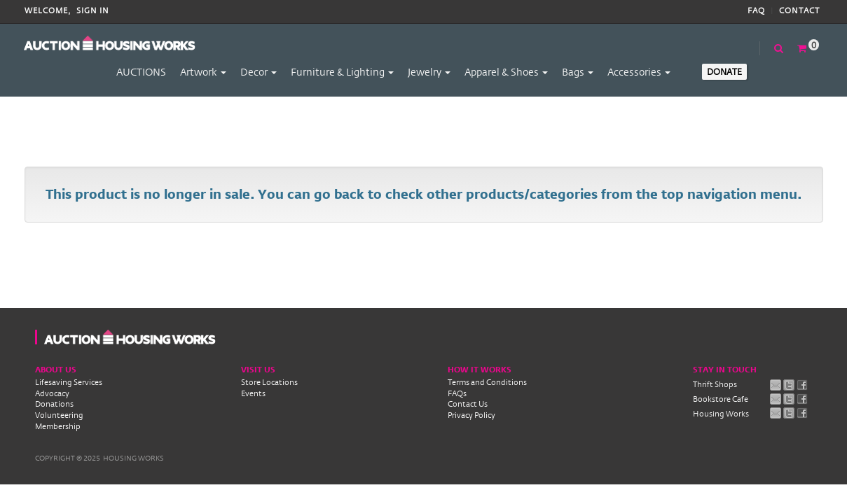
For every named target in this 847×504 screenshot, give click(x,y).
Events (253, 393)
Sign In (93, 11)
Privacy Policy (471, 415)
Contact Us (468, 404)
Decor (259, 72)
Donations (54, 404)
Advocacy (52, 393)
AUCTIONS (141, 72)
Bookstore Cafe (721, 399)
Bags (578, 72)
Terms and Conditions (487, 382)
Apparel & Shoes (506, 72)
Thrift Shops (715, 384)
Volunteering (59, 415)
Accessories (639, 72)
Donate (724, 71)
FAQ (756, 11)
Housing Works (721, 414)
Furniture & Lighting (342, 72)
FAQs (457, 393)
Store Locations (269, 382)
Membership (58, 426)
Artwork (203, 72)
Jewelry (429, 72)
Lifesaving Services (69, 382)
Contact (799, 11)
